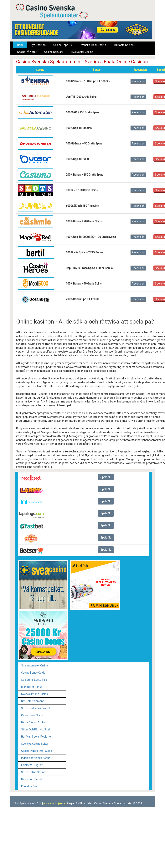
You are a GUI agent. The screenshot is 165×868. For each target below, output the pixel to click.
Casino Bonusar (54, 52)
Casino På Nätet (27, 52)
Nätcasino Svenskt (32, 779)
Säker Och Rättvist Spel (35, 729)
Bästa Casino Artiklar (34, 722)
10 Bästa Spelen (124, 45)
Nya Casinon (38, 45)
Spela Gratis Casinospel (35, 708)
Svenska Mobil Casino (93, 45)
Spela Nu (106, 477)
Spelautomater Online (35, 666)
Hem (20, 45)
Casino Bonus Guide (33, 673)
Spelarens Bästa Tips (34, 680)
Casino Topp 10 (63, 45)
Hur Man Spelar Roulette (36, 737)
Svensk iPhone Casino (35, 694)
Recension (138, 81)
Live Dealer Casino (82, 52)
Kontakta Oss (29, 786)
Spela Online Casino (33, 772)
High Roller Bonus (32, 687)
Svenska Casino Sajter (35, 744)
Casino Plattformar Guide (37, 751)
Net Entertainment (32, 701)
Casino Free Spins (32, 715)
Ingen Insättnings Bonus (36, 758)
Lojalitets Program (32, 765)
